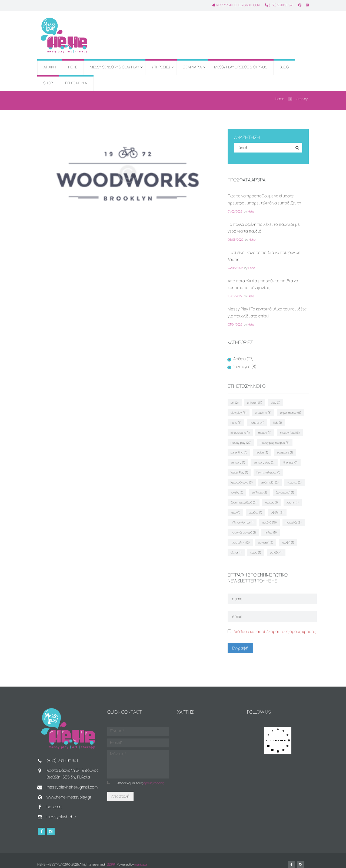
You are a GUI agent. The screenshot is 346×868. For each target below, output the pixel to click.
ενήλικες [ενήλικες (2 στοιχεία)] (238, 487)
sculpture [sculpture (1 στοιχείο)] (259, 449)
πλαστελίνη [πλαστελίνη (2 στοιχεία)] (240, 535)
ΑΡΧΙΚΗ (50, 67)
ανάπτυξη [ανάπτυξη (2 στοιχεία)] (239, 478)
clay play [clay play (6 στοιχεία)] (296, 401)
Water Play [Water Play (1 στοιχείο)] (291, 459)
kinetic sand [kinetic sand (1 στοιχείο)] (280, 420)
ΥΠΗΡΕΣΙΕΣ (161, 67)
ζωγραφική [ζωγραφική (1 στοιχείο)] (263, 487)
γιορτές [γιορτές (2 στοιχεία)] (263, 478)
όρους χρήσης (154, 774)
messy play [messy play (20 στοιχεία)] (290, 430)
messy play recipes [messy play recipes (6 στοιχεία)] (245, 440)
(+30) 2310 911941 (279, 5)
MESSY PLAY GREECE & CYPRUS (241, 67)
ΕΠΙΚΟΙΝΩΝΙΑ (76, 83)
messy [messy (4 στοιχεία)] (237, 430)
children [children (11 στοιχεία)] (254, 401)
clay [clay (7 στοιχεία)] (275, 401)
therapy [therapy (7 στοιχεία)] (267, 459)
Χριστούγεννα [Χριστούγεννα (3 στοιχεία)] (274, 468)
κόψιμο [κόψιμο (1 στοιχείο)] (271, 497)
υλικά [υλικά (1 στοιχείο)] (236, 545)
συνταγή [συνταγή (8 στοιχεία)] (265, 535)
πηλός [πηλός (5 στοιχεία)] (270, 526)
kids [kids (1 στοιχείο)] (258, 420)
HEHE (73, 67)
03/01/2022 (235, 324)
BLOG (284, 67)
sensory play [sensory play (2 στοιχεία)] (241, 459)
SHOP (48, 83)
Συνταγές (242, 366)
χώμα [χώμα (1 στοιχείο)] (255, 545)
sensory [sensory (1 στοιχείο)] (283, 449)
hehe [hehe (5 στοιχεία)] (290, 411)
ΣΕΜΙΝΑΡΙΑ (192, 67)
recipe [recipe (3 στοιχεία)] (237, 449)
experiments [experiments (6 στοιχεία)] (266, 411)
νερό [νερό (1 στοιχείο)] (235, 506)
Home (280, 99)
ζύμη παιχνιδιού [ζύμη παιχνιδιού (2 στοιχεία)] (244, 497)
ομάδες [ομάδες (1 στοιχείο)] (255, 506)
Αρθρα (239, 358)
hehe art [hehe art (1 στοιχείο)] (238, 420)
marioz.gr (141, 857)
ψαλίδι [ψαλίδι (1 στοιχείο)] (275, 545)
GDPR (111, 857)
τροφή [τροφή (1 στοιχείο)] (287, 535)
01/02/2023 (235, 211)
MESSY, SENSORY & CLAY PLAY (114, 67)
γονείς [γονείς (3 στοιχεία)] (285, 478)
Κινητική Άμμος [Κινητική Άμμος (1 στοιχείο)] (242, 468)
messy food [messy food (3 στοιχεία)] (262, 430)
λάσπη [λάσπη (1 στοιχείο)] (292, 497)
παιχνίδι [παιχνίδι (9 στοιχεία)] (293, 516)
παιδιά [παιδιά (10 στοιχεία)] (269, 516)
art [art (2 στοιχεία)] (235, 401)
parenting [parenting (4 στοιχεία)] (277, 440)
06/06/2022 (235, 239)
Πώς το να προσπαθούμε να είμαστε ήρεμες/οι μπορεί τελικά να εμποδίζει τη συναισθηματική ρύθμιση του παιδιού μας (267, 202)
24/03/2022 (235, 267)
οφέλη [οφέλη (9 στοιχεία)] (276, 506)
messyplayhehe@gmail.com (236, 5)
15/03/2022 (235, 295)
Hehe (251, 211)
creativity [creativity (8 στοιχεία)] (239, 411)
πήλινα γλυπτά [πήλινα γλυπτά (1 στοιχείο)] (242, 516)
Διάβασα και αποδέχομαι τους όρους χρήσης (275, 623)
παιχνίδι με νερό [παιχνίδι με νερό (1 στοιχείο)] (243, 526)
